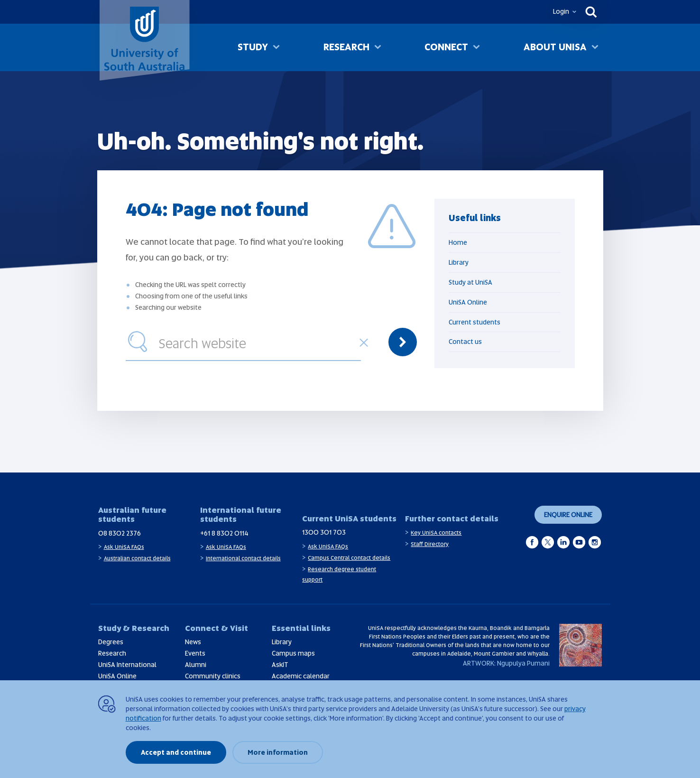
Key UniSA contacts (436, 533)
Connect (446, 47)
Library (459, 262)
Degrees (111, 642)
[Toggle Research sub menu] (378, 48)
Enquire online (568, 515)
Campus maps (293, 653)
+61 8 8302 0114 (224, 533)
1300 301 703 (324, 532)
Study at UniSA (470, 282)
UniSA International (127, 665)
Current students (474, 322)
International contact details (243, 558)
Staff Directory (430, 544)
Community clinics (213, 676)
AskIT (280, 665)
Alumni (196, 665)
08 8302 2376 (120, 533)
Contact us (465, 342)
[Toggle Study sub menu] (276, 48)
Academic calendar (301, 676)
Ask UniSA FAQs (124, 547)
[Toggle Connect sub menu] (476, 48)
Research (346, 47)
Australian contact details (137, 558)
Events (195, 653)
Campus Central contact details (349, 558)
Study (253, 47)
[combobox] (258, 342)
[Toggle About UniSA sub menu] (595, 48)
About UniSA (555, 47)
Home (458, 242)
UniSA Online (468, 302)
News (193, 642)
